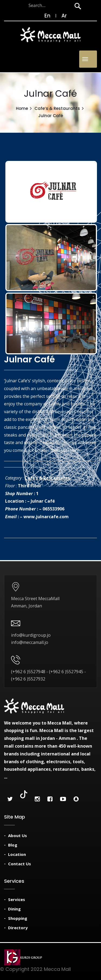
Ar (64, 16)
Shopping (18, 918)
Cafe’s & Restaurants (57, 108)
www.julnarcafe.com (46, 517)
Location (17, 854)
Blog (13, 845)
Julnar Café (43, 501)
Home (22, 108)
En (45, 16)
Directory (18, 928)
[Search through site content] (38, 5)
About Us (18, 835)
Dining (14, 909)
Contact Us (20, 864)
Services (17, 899)
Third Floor (29, 486)
